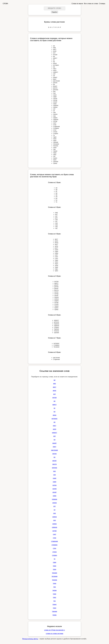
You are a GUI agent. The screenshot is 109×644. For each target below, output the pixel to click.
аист (54, 387)
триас (54, 615)
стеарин (55, 545)
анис (54, 391)
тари (55, 562)
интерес (55, 419)
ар (55, 401)
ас (54, 408)
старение (54, 541)
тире (54, 594)
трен (55, 608)
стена (55, 552)
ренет (54, 461)
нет (54, 436)
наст (54, 426)
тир (54, 587)
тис (54, 601)
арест (54, 405)
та (54, 559)
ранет (54, 443)
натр (55, 429)
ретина (54, 468)
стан (54, 538)
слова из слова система (55, 634)
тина (55, 583)
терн (55, 569)
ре (55, 457)
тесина (54, 580)
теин (55, 566)
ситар (55, 531)
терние (55, 573)
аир (54, 384)
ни (55, 440)
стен (54, 548)
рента (54, 464)
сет (55, 506)
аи (55, 380)
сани (54, 478)
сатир (55, 489)
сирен (55, 524)
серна (55, 503)
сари (54, 482)
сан (55, 475)
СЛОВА (5, 4)
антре (54, 398)
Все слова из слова (91, 4)
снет (54, 534)
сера (54, 496)
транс (55, 604)
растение (54, 450)
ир (55, 422)
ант (54, 394)
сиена (55, 517)
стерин (54, 555)
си (54, 510)
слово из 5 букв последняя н (54, 630)
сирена (54, 527)
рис (55, 471)
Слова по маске (77, 4)
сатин (55, 485)
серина (54, 499)
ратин (54, 454)
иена (55, 415)
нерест (54, 433)
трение (55, 611)
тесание (55, 576)
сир (55, 520)
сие (55, 513)
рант (55, 447)
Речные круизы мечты (30, 639)
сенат (55, 492)
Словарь (102, 4)
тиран (54, 590)
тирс (54, 597)
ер (55, 412)
